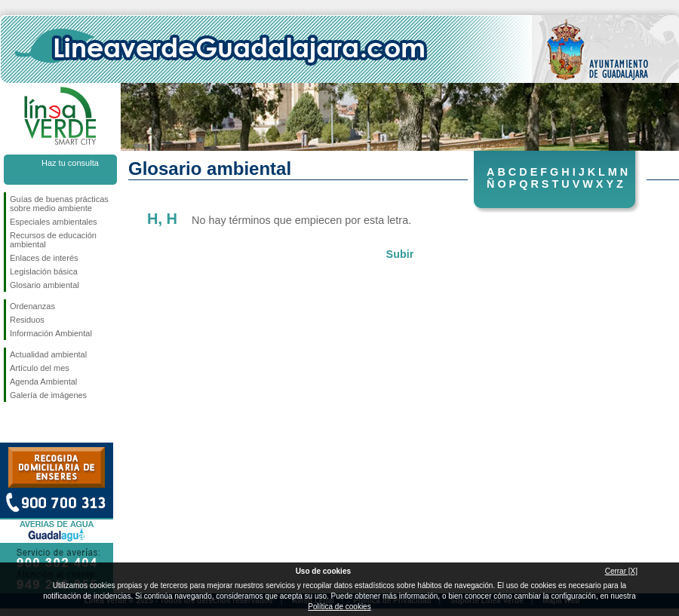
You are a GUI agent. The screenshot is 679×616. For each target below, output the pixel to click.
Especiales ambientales (54, 222)
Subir (400, 254)
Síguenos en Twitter (38, 426)
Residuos (27, 320)
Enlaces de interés (44, 258)
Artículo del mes (40, 368)
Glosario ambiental (45, 285)
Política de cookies (339, 607)
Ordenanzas (32, 306)
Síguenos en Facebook (13, 426)
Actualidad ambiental (48, 354)
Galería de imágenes (48, 395)
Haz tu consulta (70, 163)
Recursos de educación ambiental (53, 240)
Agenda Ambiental (43, 382)
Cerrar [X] (621, 571)
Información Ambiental (51, 333)
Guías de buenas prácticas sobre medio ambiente (59, 204)
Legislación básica (44, 271)
